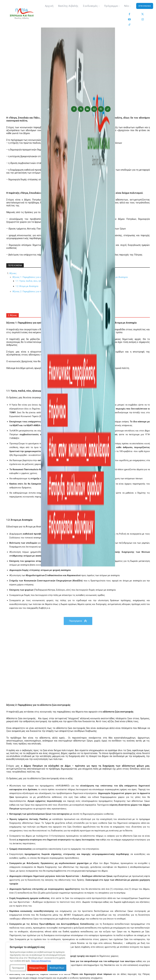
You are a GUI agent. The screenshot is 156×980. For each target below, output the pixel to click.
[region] (38, 958)
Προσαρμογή (18, 968)
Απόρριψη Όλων (37, 968)
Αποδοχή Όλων (57, 968)
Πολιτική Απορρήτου (41, 961)
